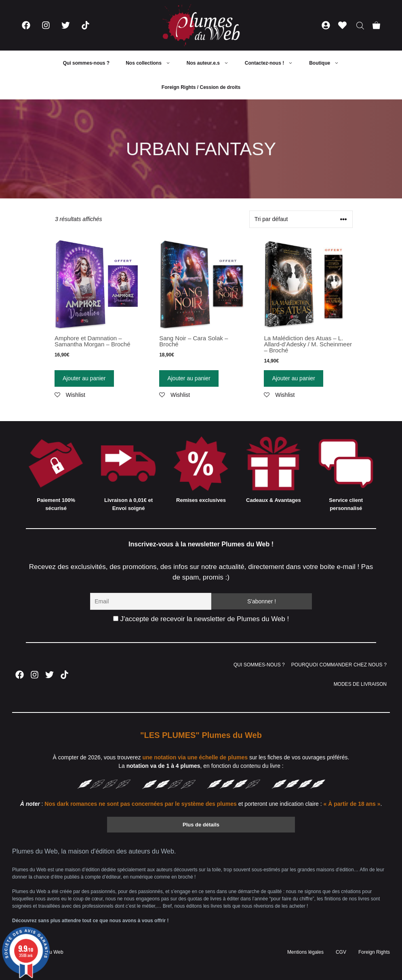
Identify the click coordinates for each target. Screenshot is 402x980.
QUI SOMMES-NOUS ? (259, 665)
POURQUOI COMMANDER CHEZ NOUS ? (339, 665)
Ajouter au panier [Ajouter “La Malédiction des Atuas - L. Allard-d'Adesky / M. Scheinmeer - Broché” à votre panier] (294, 378)
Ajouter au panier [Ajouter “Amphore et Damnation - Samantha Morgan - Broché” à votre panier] (84, 378)
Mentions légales (305, 952)
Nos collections (152, 63)
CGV (341, 952)
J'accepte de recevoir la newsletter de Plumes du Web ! (201, 619)
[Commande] (301, 219)
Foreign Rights (374, 952)
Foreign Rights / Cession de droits (201, 87)
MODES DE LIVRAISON (360, 684)
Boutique (328, 63)
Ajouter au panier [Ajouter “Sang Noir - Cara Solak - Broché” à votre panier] (189, 378)
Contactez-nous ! (273, 63)
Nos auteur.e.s (212, 63)
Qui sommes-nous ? (86, 63)
